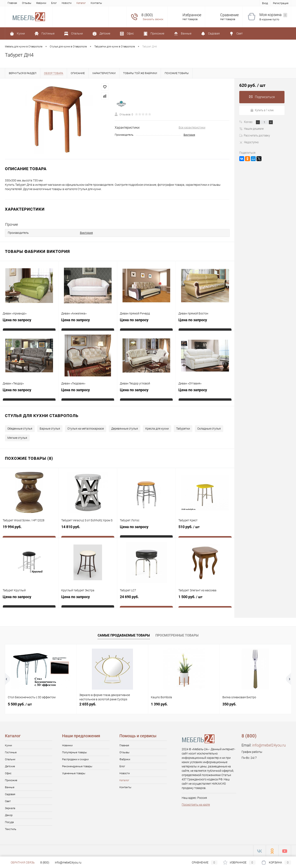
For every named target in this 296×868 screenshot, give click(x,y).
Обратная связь (20, 862)
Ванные (10, 787)
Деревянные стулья (125, 428)
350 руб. (229, 703)
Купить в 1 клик (262, 110)
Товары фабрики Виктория (37, 251)
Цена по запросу (17, 320)
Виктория (189, 135)
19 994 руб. (29, 529)
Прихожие (11, 780)
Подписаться (262, 97)
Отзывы (27, 3)
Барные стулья (50, 428)
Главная (12, 3)
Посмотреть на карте (196, 804)
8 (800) (45, 862)
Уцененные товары (74, 773)
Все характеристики (192, 127)
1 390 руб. (159, 703)
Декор (9, 815)
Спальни (10, 759)
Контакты (96, 3)
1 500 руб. (205, 600)
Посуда (9, 822)
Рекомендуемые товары (77, 766)
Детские (10, 766)
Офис (8, 773)
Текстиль (11, 828)
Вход (265, 3)
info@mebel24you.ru (269, 745)
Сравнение (229, 15)
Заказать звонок (153, 19)
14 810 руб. (88, 529)
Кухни (8, 745)
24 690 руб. (146, 599)
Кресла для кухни (157, 428)
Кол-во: (249, 122)
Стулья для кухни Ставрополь (42, 415)
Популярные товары (75, 752)
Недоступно (249, 142)
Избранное (192, 15)
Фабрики (41, 3)
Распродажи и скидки (75, 759)
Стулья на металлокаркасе (86, 428)
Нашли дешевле (251, 129)
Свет (8, 801)
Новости (67, 3)
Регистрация (281, 3)
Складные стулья (209, 428)
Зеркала (10, 808)
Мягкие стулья (17, 437)
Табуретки (183, 428)
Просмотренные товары (177, 635)
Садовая (10, 794)
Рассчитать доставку (255, 135)
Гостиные (11, 752)
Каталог (81, 3)
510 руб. (205, 530)
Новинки (67, 745)
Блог (54, 3)
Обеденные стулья (20, 428)
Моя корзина (273, 15)
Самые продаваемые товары (124, 635)
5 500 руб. (20, 703)
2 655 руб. (88, 703)
